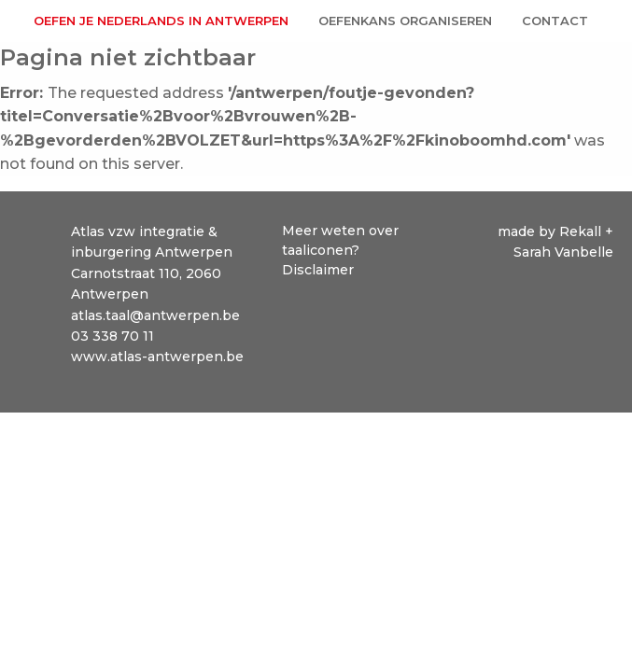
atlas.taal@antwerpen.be (155, 315)
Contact (555, 21)
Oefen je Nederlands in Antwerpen (161, 21)
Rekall (582, 231)
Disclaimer (318, 270)
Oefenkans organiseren (405, 21)
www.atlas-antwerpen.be (157, 357)
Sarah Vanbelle (563, 252)
